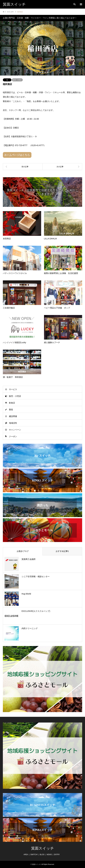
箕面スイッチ (43, 848)
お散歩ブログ (23, 551)
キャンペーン (15, 430)
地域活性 (13, 423)
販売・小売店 (17, 80)
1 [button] (37, 72)
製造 (11, 410)
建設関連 (13, 416)
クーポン (13, 436)
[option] (42, 48)
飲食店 (12, 403)
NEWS (49, 855)
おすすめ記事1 (62, 551)
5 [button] (48, 72)
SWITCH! (34, 855)
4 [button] (45, 72)
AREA (26, 855)
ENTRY (57, 855)
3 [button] (43, 72)
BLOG (42, 855)
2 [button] (40, 72)
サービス (13, 389)
